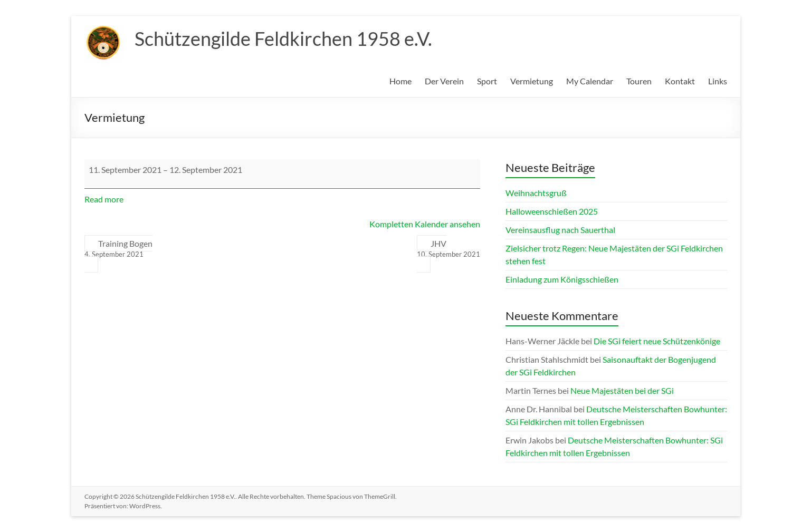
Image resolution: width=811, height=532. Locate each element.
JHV (449, 249)
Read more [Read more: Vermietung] (104, 199)
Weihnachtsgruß (536, 193)
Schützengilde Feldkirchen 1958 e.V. (283, 38)
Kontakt (680, 81)
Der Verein (444, 81)
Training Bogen (118, 249)
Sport (487, 81)
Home (400, 81)
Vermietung (532, 81)
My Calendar (590, 81)
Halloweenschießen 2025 (552, 211)
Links (718, 81)
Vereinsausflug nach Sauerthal (560, 230)
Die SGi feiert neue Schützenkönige (657, 341)
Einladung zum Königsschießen (562, 279)
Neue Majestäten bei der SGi (622, 390)
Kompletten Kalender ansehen (425, 224)
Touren (639, 81)
